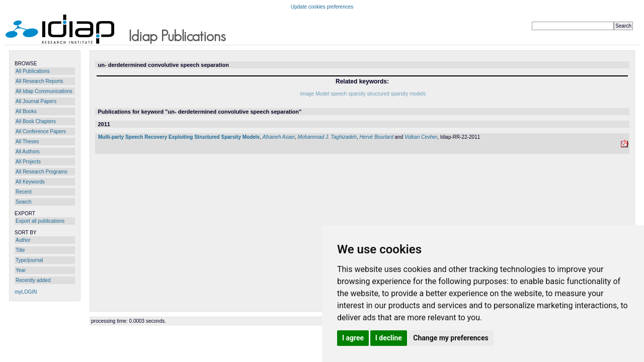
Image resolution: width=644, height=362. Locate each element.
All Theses (27, 142)
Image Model (315, 94)
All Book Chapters (36, 121)
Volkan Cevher (421, 137)
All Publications (33, 71)
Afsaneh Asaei (279, 137)
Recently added (33, 280)
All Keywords (30, 182)
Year (21, 270)
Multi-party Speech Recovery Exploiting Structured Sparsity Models (179, 137)
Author (23, 240)
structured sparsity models (396, 94)
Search (24, 202)
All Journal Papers (36, 101)
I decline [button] (389, 338)
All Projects (28, 162)
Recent (24, 192)
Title (20, 250)
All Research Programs (42, 172)
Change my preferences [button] (451, 338)
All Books (26, 111)
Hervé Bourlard (376, 137)
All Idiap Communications (44, 91)
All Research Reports (39, 81)
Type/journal (29, 260)
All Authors (28, 152)
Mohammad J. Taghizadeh (327, 137)
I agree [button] (353, 338)
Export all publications (40, 221)
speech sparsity (348, 94)
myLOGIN (26, 292)
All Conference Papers (41, 131)
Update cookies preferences (322, 7)
